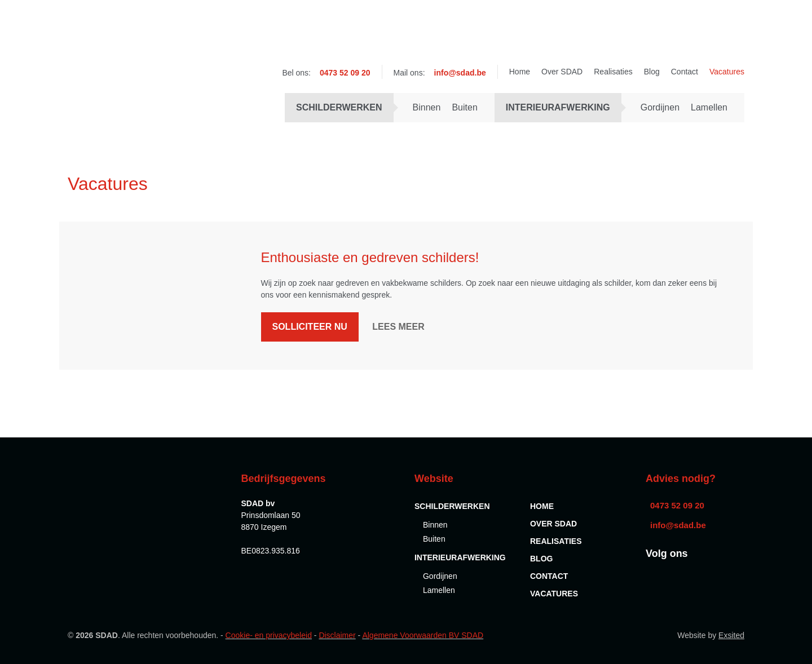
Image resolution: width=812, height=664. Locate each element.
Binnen (427, 107)
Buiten (464, 107)
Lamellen (709, 107)
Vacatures (727, 72)
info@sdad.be (460, 73)
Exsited (731, 635)
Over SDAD (562, 72)
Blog (652, 72)
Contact (685, 72)
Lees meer (398, 327)
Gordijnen (660, 107)
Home (520, 72)
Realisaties (613, 72)
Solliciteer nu (310, 327)
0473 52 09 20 (345, 73)
